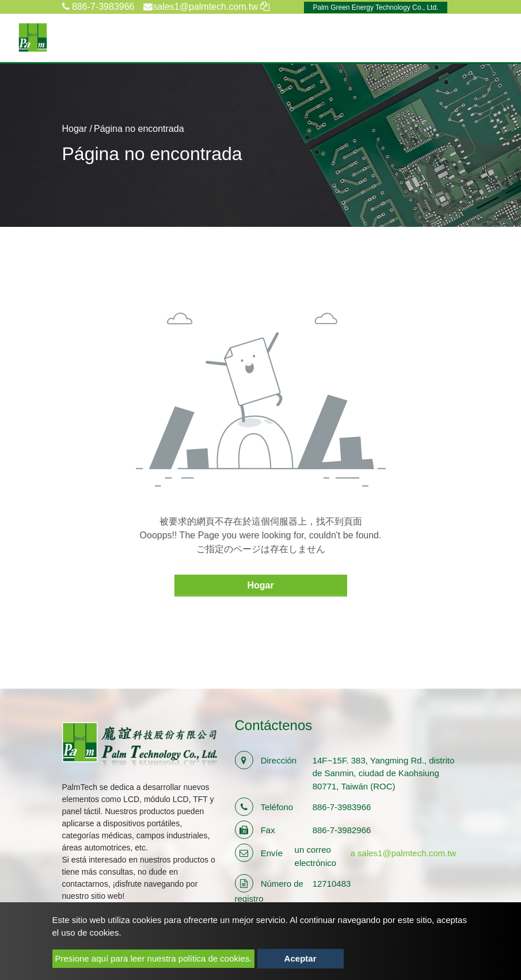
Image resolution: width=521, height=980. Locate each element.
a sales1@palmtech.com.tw (404, 853)
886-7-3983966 (98, 7)
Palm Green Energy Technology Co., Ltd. (376, 7)
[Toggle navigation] (496, 37)
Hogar (75, 129)
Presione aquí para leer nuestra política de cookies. (154, 958)
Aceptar (301, 958)
